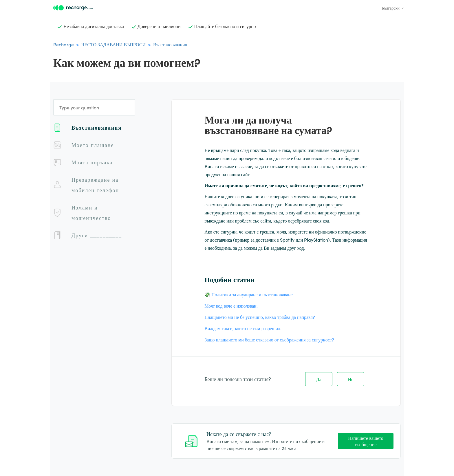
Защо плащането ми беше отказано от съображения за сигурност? (269, 339)
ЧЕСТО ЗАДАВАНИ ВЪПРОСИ (113, 44)
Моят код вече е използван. (231, 306)
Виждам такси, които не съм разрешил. (243, 328)
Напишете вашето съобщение (366, 441)
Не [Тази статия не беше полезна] (351, 379)
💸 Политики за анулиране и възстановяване (249, 294)
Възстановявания (170, 44)
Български (393, 8)
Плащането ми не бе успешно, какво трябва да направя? (260, 317)
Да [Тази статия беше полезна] (319, 379)
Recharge (64, 44)
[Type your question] (94, 107)
